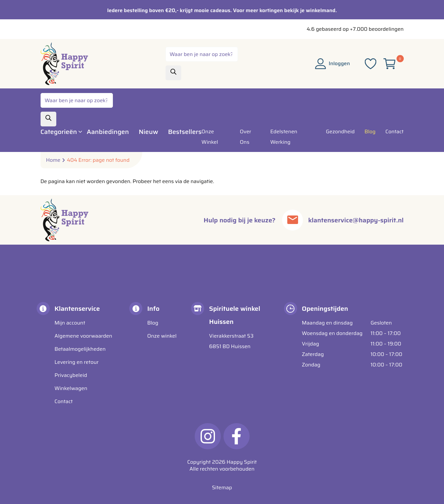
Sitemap (222, 487)
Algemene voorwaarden (83, 336)
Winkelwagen (71, 388)
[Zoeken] (173, 73)
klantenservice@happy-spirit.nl (356, 220)
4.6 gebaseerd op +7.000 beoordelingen (355, 29)
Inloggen (333, 63)
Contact (64, 401)
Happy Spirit (242, 462)
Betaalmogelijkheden (80, 349)
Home (53, 160)
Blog (153, 323)
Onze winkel (162, 336)
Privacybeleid (71, 375)
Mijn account (70, 323)
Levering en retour (77, 362)
